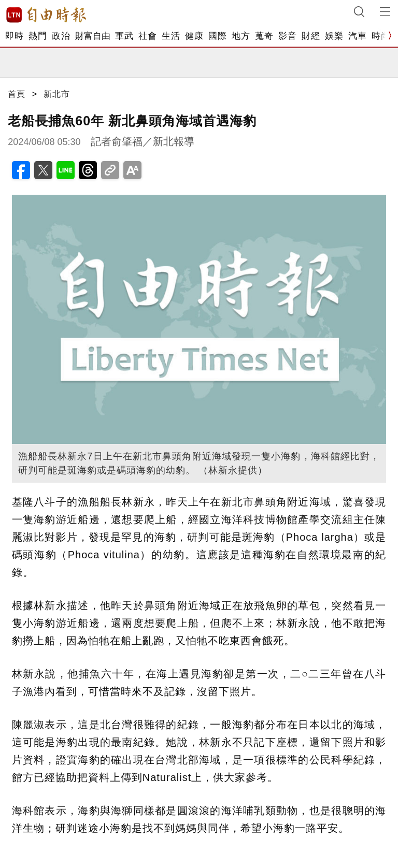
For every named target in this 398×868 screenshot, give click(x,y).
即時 (14, 36)
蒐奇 (264, 36)
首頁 (17, 94)
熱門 (38, 36)
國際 (217, 36)
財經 (311, 36)
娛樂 (334, 36)
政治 (61, 36)
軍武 (124, 36)
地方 (241, 36)
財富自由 (93, 36)
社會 (147, 36)
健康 (194, 36)
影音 (287, 36)
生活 (171, 36)
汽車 (357, 36)
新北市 (57, 94)
